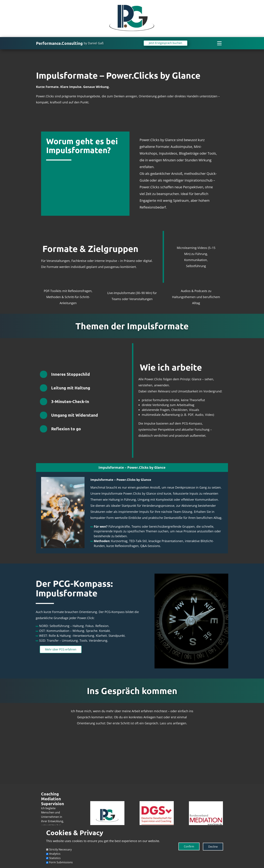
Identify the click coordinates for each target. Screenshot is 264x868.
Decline (213, 847)
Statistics (55, 858)
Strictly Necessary (60, 849)
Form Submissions (61, 862)
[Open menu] (219, 43)
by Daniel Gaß (94, 43)
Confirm (189, 846)
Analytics (55, 854)
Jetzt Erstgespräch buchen (166, 43)
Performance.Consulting (59, 43)
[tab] (132, 468)
